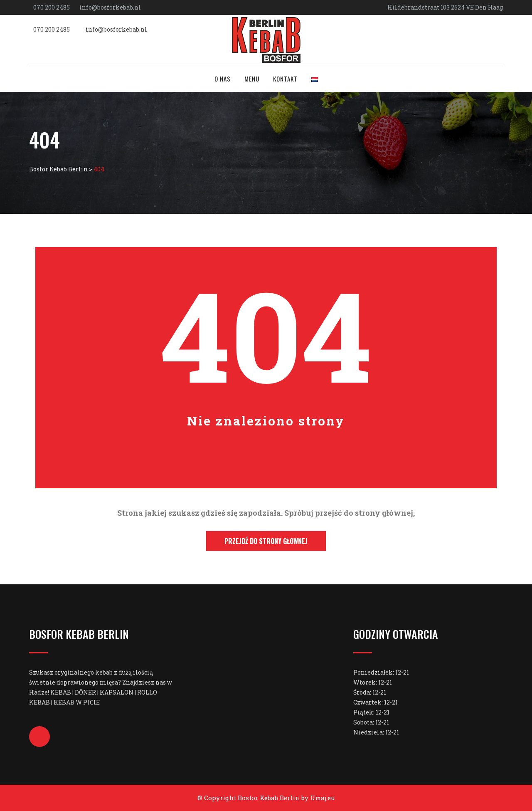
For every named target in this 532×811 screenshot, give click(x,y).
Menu (252, 79)
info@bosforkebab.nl (110, 7)
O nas (223, 79)
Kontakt (285, 79)
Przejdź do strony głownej (266, 541)
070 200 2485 (52, 7)
